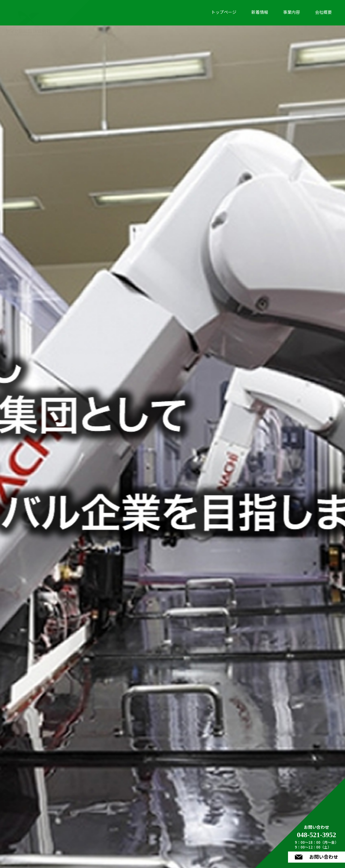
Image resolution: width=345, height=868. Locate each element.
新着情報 (260, 12)
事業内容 (292, 12)
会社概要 (323, 12)
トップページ (224, 12)
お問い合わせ (321, 856)
